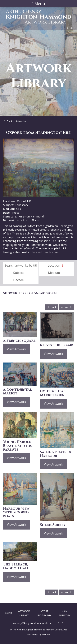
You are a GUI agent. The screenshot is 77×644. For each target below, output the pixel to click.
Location (56, 265)
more (67, 307)
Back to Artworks (15, 121)
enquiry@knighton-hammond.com (33, 623)
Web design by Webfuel (38, 634)
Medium (56, 273)
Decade (21, 280)
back (52, 307)
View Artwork (16, 349)
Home (9, 613)
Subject (21, 273)
